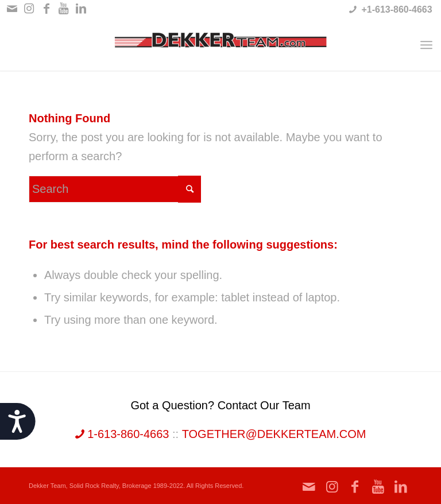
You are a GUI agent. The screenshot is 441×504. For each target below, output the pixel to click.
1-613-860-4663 (122, 434)
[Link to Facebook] (46, 9)
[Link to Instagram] (29, 9)
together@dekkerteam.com (274, 434)
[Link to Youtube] (63, 9)
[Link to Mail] (12, 9)
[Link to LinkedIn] (81, 9)
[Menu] (426, 45)
